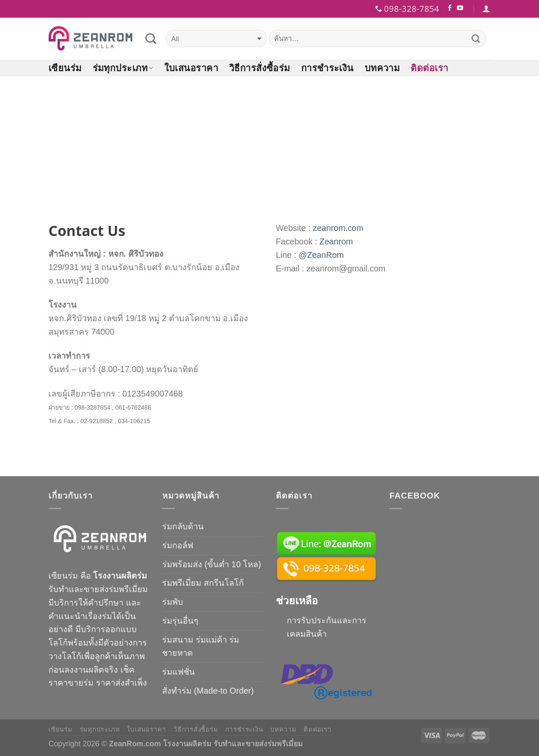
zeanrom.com (338, 228)
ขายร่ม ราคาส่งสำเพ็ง (107, 683)
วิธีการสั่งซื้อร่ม (260, 68)
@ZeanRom (321, 255)
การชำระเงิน (327, 68)
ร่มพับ (173, 602)
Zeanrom (336, 241)
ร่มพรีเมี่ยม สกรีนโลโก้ (203, 583)
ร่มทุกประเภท (123, 68)
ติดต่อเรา (429, 68)
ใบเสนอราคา (191, 68)
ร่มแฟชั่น (179, 672)
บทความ (382, 68)
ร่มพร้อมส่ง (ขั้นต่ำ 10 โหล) (212, 564)
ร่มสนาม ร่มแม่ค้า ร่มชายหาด (201, 646)
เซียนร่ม (65, 68)
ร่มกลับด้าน (183, 526)
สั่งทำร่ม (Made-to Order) (208, 691)
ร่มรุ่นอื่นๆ (180, 621)
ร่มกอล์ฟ (178, 545)
